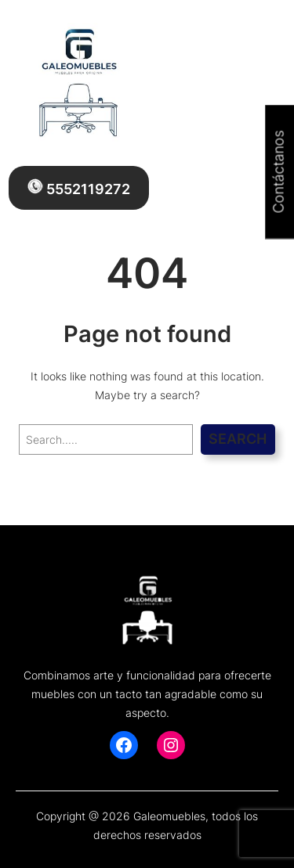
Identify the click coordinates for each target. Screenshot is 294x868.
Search (238, 439)
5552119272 (79, 188)
